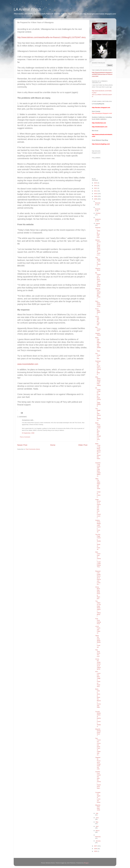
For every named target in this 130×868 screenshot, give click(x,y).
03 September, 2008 (28, 433)
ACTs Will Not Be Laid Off (97, 321)
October (98, 213)
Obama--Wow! (98, 269)
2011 (96, 191)
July (97, 813)
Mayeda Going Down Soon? (98, 732)
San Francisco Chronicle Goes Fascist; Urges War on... (98, 747)
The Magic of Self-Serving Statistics (98, 414)
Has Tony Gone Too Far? (98, 653)
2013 (96, 186)
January (98, 841)
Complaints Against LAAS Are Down (98, 797)
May (97, 822)
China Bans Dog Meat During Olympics (98, 593)
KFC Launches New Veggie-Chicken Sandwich (98, 679)
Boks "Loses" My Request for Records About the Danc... (98, 452)
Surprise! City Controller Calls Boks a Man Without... (98, 469)
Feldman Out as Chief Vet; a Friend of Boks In (98, 368)
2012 (96, 188)
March (98, 831)
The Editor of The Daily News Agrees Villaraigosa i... (98, 609)
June (97, 818)
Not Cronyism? (98, 329)
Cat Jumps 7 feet (98, 356)
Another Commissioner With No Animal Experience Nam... (98, 781)
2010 (96, 194)
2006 (96, 849)
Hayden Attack (98, 334)
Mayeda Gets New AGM (98, 808)
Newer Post (22, 445)
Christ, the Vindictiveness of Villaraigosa (98, 664)
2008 (96, 199)
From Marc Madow (98, 311)
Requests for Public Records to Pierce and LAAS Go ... (98, 578)
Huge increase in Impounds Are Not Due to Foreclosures (98, 509)
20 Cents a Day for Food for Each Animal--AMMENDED (98, 397)
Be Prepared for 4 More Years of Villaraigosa (98, 279)
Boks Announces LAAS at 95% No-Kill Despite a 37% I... (98, 432)
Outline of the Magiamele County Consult (98, 526)
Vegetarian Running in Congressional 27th (98, 763)
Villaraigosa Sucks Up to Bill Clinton (98, 294)
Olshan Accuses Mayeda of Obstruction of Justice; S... (98, 247)
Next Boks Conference (98, 304)
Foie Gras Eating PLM (98, 621)
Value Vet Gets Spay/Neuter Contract (98, 641)
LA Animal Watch (27, 9)
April (97, 826)
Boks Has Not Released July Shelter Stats (98, 344)
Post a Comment (25, 437)
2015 (96, 183)
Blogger (86, 863)
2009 (96, 196)
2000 (96, 851)
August (98, 223)
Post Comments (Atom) (33, 449)
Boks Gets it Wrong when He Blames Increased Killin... (98, 699)
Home (53, 445)
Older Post (83, 445)
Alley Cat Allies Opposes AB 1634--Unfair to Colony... (98, 488)
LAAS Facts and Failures (98, 630)
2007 (96, 846)
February (98, 837)
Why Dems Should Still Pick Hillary (98, 381)
